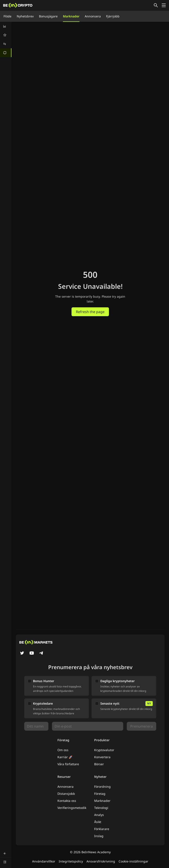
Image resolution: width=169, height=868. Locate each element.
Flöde (7, 16)
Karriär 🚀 (65, 757)
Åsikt (98, 822)
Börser (99, 764)
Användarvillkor (44, 861)
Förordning (102, 787)
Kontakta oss (67, 801)
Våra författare (68, 764)
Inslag (99, 836)
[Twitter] (22, 653)
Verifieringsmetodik (72, 808)
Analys (99, 815)
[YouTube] (32, 653)
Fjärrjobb (113, 16)
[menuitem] (6, 26)
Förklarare (102, 829)
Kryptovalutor (104, 750)
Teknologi (101, 808)
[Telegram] (41, 653)
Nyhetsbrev (25, 16)
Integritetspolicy (71, 861)
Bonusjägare (48, 16)
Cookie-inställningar (133, 861)
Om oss (63, 750)
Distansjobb (66, 794)
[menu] (6, 39)
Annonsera (93, 16)
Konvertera (102, 757)
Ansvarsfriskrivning (101, 861)
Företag (100, 794)
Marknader (71, 16)
